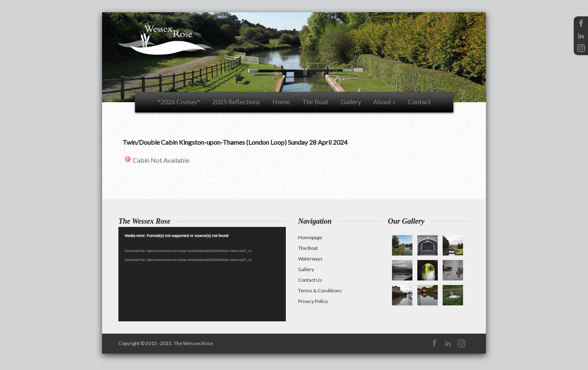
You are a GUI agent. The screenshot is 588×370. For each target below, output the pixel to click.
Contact (419, 102)
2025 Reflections (236, 102)
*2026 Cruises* (179, 102)
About (384, 102)
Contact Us (310, 280)
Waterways (310, 259)
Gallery (351, 102)
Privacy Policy (313, 301)
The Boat (315, 102)
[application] (202, 274)
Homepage (310, 237)
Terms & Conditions (320, 290)
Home (281, 102)
